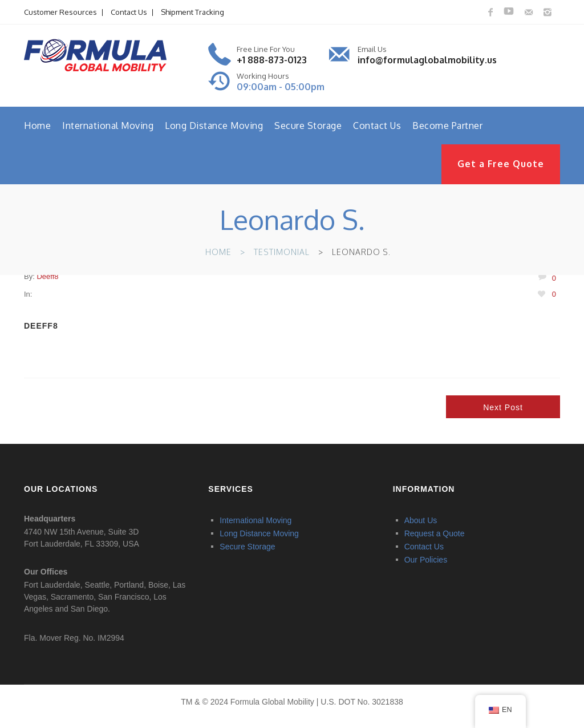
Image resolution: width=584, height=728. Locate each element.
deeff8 (47, 276)
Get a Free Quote (501, 164)
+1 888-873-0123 (272, 60)
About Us (421, 520)
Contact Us (129, 12)
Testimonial (282, 252)
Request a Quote (435, 533)
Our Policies (426, 559)
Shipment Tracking (192, 12)
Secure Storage (308, 126)
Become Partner (447, 126)
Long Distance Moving (214, 126)
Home (37, 126)
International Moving (108, 126)
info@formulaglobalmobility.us (427, 60)
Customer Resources (60, 12)
